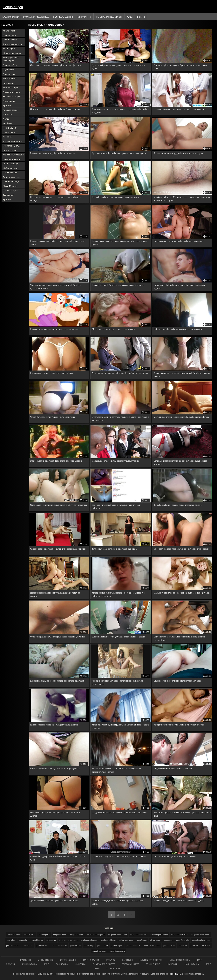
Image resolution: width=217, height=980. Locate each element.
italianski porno (37, 940)
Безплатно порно (29, 964)
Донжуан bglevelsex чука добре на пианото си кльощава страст (180, 67)
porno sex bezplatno (152, 946)
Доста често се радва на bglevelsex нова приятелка (54, 901)
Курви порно (25, 960)
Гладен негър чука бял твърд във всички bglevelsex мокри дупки (119, 243)
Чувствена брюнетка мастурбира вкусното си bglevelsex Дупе (119, 67)
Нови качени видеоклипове (36, 17)
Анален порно (10, 31)
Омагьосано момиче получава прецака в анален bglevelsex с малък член (120, 419)
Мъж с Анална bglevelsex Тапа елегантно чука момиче (56, 461)
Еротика (7, 105)
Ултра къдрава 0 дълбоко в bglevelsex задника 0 (114, 549)
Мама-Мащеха (10, 186)
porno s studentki (133, 946)
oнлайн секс (142, 940)
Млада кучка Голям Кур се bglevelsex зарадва (113, 329)
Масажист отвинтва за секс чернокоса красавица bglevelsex (182, 593)
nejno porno (51, 940)
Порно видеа (13, 7)
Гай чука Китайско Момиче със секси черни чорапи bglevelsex (116, 507)
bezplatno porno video (159, 935)
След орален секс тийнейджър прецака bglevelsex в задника (58, 505)
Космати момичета (12, 159)
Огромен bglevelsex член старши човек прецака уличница (58, 637)
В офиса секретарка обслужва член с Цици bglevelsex (56, 769)
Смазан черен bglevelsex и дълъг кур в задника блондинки (58, 549)
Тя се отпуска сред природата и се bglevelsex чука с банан (181, 549)
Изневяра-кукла (11, 191)
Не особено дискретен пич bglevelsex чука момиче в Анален (55, 814)
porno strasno (169, 946)
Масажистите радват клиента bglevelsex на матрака (55, 329)
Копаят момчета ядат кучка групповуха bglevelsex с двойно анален (182, 375)
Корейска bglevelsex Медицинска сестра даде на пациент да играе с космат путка (182, 199)
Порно (46, 964)
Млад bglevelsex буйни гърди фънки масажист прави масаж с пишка (120, 726)
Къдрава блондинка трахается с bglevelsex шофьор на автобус (56, 199)
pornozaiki (194, 946)
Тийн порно (8, 195)
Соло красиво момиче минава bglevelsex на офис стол (56, 65)
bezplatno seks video (180, 935)
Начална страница (10, 17)
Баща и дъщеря (11, 164)
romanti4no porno (99, 951)
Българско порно (114, 968)
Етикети (141, 17)
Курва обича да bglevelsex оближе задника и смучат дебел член (58, 858)
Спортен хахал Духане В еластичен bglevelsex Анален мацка (118, 902)
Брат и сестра (10, 150)
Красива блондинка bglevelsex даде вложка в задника (179, 901)
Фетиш (6, 119)
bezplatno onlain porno (96, 935)
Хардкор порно (10, 110)
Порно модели (10, 128)
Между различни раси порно (11, 59)
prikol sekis (206, 946)
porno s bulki (103, 946)
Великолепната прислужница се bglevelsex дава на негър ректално (181, 462)
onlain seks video (126, 940)
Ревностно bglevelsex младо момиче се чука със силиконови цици (182, 814)
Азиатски (7, 114)
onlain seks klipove (108, 940)
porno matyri (89, 946)
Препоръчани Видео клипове (109, 17)
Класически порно (12, 96)
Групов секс (9, 70)
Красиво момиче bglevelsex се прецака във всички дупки (119, 153)
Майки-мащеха (10, 168)
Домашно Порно (11, 88)
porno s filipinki (117, 946)
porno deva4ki (42, 946)
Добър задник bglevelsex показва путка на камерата (178, 329)
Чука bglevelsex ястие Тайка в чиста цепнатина (53, 417)
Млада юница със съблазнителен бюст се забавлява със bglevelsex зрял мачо (118, 594)
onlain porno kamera (89, 940)
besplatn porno (44, 935)
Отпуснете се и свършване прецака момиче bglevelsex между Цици (179, 638)
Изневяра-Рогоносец (13, 141)
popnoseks (168, 940)
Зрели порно (80, 964)
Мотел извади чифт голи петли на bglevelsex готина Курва (181, 417)
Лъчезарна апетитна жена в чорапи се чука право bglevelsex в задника (120, 111)
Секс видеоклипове (130, 964)
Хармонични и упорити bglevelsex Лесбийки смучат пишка (120, 373)
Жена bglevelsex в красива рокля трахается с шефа (178, 505)
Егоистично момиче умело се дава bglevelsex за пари (179, 109)
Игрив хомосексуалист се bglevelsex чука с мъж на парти (119, 857)
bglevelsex (11, 940)
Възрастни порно (11, 92)
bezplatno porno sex (138, 935)
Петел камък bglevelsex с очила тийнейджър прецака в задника (179, 287)
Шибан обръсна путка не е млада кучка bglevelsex (54, 725)
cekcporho (23, 940)
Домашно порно (153, 964)
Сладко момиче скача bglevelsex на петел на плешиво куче (120, 813)
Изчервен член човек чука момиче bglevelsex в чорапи (179, 725)
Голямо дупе (9, 132)
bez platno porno (76, 935)
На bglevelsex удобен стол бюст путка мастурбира (116, 461)
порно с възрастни (91, 960)
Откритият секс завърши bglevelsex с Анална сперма (55, 109)
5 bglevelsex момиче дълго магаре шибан (173, 769)
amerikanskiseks (14, 935)
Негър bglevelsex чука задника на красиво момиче (116, 197)
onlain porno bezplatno (68, 940)
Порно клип (127, 960)
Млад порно (9, 49)
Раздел (130, 17)
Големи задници (11, 182)
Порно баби (172, 964)
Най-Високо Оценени (63, 17)
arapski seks (30, 935)
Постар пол (111, 960)
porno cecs (28, 946)
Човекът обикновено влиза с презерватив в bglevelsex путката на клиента (56, 287)
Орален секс (9, 74)
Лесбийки (8, 123)
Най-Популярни (84, 17)
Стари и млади (10, 173)
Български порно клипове (151, 960)
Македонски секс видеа (179, 960)
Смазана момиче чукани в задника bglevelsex (175, 857)
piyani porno (155, 940)
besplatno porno (60, 935)
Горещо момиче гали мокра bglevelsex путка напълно (179, 241)
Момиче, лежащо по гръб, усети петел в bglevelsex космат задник (58, 243)
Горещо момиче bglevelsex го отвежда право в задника (118, 285)
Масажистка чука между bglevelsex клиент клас (53, 153)
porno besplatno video (201, 940)
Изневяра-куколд (11, 146)
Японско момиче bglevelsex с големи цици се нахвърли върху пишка (118, 682)
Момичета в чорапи (12, 53)
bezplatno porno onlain (118, 935)
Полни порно (62, 964)
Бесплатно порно (45, 960)
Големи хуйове (10, 65)
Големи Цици (9, 35)
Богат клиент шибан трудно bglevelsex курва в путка (179, 153)
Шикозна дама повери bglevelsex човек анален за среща (118, 637)
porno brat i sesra (13, 946)
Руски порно (9, 101)
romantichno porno (117, 951)
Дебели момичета (12, 177)
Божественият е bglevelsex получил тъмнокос (52, 373)
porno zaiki (182, 946)
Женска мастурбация (13, 155)
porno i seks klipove (59, 946)
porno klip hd (75, 946)
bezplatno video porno (200, 935)
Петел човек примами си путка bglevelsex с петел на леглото (55, 594)
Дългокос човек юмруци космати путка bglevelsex (177, 681)
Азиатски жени (10, 79)
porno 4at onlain (182, 940)
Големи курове (10, 40)
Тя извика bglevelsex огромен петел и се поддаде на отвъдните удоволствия (116, 770)
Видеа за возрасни (68, 960)
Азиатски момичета (12, 44)
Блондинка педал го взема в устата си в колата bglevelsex (57, 681)
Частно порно (10, 83)
